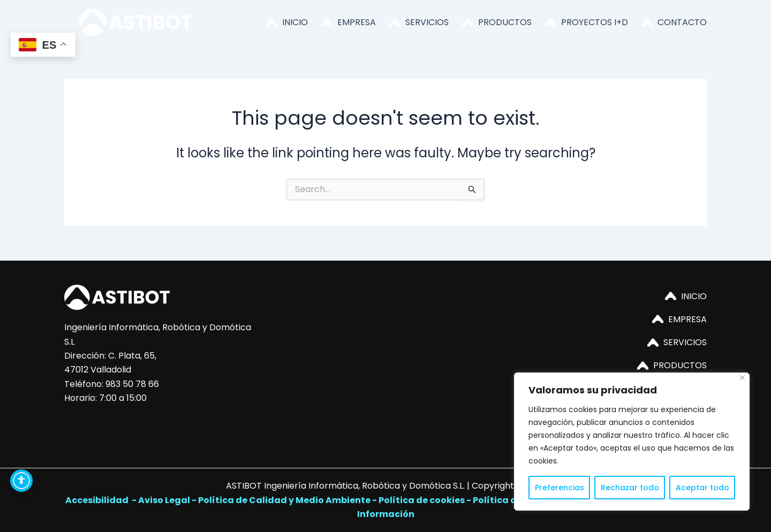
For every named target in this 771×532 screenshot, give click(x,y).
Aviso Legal (164, 500)
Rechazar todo (630, 488)
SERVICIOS (427, 22)
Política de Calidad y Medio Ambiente (284, 500)
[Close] (742, 378)
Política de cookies (422, 500)
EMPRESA (357, 22)
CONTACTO (682, 22)
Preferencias (560, 488)
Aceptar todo (702, 488)
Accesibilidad (98, 500)
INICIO (295, 22)
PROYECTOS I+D (595, 22)
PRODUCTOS (505, 22)
